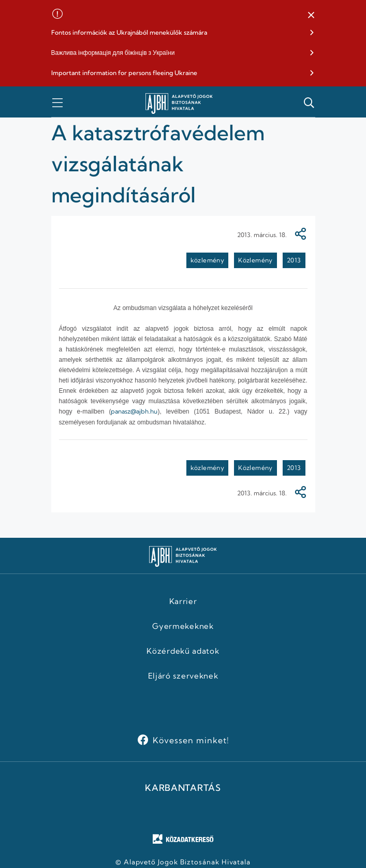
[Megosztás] (300, 235)
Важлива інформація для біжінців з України (113, 53)
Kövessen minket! (191, 740)
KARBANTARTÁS (183, 788)
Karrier (183, 601)
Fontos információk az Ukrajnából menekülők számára (129, 32)
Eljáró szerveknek (183, 676)
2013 (294, 260)
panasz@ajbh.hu (134, 411)
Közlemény (255, 260)
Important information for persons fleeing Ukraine (124, 73)
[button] (311, 16)
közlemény (208, 260)
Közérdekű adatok (183, 651)
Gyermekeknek (183, 626)
